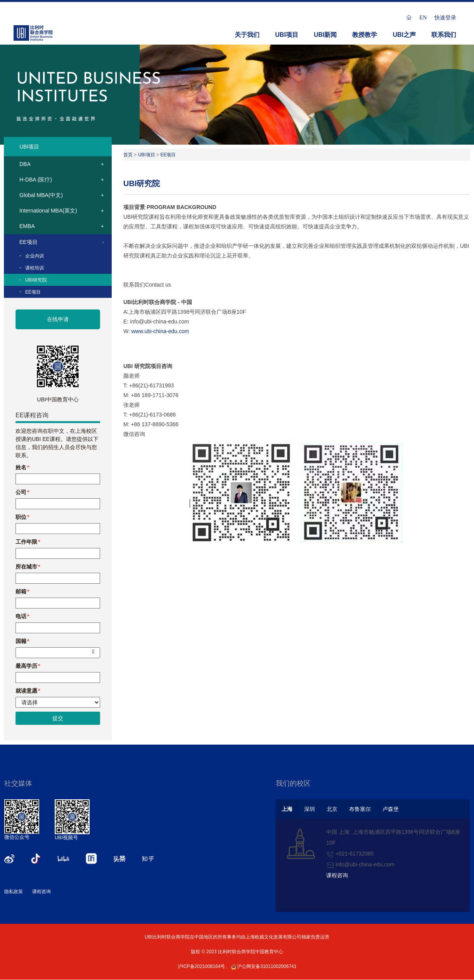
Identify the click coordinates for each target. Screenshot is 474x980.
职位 (21, 517)
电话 (21, 616)
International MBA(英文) (48, 211)
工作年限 (26, 542)
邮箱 (21, 591)
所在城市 (26, 567)
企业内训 (35, 256)
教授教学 (365, 35)
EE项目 (29, 242)
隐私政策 (14, 892)
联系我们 (444, 35)
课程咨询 (42, 892)
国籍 (21, 641)
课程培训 (35, 268)
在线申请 (58, 319)
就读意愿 (26, 691)
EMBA (27, 226)
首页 (128, 155)
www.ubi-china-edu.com (160, 331)
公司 (21, 492)
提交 (58, 718)
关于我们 (247, 35)
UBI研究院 (36, 280)
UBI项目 (287, 35)
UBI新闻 (325, 35)
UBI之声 (404, 35)
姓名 (21, 467)
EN (423, 17)
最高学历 (26, 666)
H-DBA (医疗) (36, 180)
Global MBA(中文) (41, 195)
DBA (25, 164)
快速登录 (445, 17)
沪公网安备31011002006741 (264, 966)
